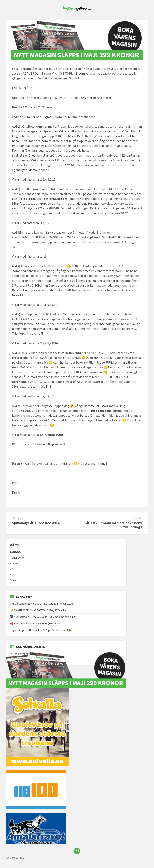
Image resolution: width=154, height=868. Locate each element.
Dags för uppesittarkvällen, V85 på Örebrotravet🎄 (41, 630)
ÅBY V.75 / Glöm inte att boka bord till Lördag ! (114, 525)
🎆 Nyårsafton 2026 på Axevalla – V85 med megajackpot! (44, 617)
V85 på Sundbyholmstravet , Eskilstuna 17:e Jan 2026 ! (42, 604)
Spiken (14, 580)
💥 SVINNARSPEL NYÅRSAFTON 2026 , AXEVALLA (38, 610)
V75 (12, 569)
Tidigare (18, 518)
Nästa (138, 518)
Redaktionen (18, 558)
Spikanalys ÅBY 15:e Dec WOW (36, 523)
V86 (12, 574)
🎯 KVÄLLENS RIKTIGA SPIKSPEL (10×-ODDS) (36, 623)
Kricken (15, 563)
